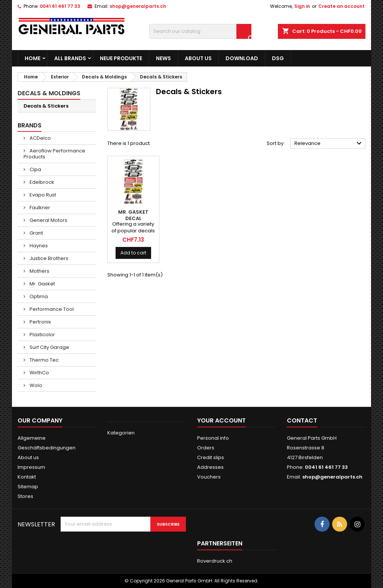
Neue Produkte (121, 58)
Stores (25, 496)
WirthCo (39, 373)
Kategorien (121, 433)
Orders (206, 448)
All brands (70, 58)
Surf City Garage (49, 347)
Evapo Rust (42, 195)
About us (198, 58)
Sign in (302, 6)
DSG (278, 58)
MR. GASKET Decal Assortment (133, 218)
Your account (221, 420)
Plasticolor (42, 335)
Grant (36, 233)
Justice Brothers (48, 258)
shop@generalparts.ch (138, 6)
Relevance (329, 143)
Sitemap (28, 487)
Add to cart (133, 253)
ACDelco (40, 138)
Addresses (210, 467)
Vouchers (209, 477)
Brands (30, 125)
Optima (38, 296)
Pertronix (40, 322)
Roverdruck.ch (215, 561)
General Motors (48, 220)
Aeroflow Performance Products (54, 154)
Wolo (35, 385)
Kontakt (27, 477)
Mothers (39, 271)
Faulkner (39, 208)
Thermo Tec (44, 360)
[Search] (200, 31)
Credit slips (211, 457)
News (163, 58)
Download (242, 58)
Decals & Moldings (49, 93)
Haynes (38, 246)
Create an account (341, 6)
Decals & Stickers (46, 106)
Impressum (31, 467)
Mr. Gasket (42, 284)
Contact (302, 420)
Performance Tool (51, 309)
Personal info (213, 438)
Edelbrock (41, 182)
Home (33, 58)
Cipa (35, 169)
